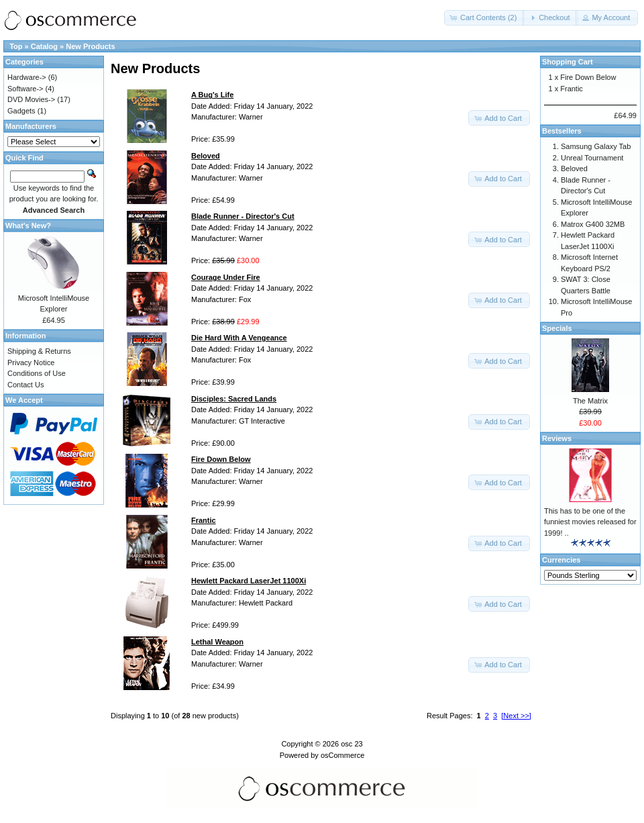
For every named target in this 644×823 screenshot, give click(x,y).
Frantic (572, 89)
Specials (557, 328)
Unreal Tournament (592, 158)
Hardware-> (27, 77)
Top (16, 46)
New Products (90, 46)
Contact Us (25, 385)
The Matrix (590, 401)
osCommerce (342, 755)
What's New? (28, 226)
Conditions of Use (37, 373)
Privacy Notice (31, 362)
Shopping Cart (568, 62)
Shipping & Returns (39, 351)
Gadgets (21, 111)
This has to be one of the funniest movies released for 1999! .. (590, 522)
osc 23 (352, 744)
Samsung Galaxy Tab (596, 146)
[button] (484, 18)
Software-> (25, 89)
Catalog (44, 46)
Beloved (574, 168)
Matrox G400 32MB (593, 224)
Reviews (557, 438)
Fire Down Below (588, 77)
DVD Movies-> (31, 99)
